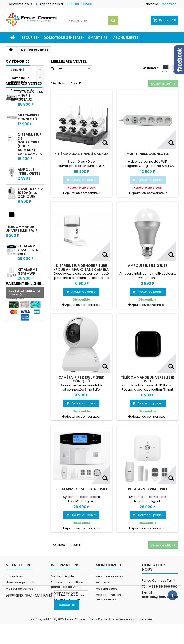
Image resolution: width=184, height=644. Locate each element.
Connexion (168, 4)
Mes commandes (109, 576)
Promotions (15, 576)
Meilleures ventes (24, 111)
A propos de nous (65, 593)
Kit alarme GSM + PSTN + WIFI (29, 278)
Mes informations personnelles (109, 597)
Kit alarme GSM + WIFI (27, 299)
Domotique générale (63, 38)
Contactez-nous (20, 4)
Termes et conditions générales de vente (67, 585)
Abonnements (126, 38)
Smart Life (98, 38)
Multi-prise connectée (28, 145)
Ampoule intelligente (29, 199)
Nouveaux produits (20, 582)
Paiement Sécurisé (66, 599)
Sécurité (29, 38)
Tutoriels (18, 99)
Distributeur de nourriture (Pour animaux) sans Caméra (30, 172)
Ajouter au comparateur (83, 193)
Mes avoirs (104, 582)
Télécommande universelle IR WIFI (22, 256)
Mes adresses (107, 589)
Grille (166, 69)
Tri (53, 69)
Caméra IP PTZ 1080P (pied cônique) (30, 220)
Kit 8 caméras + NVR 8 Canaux (81, 154)
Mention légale (62, 576)
